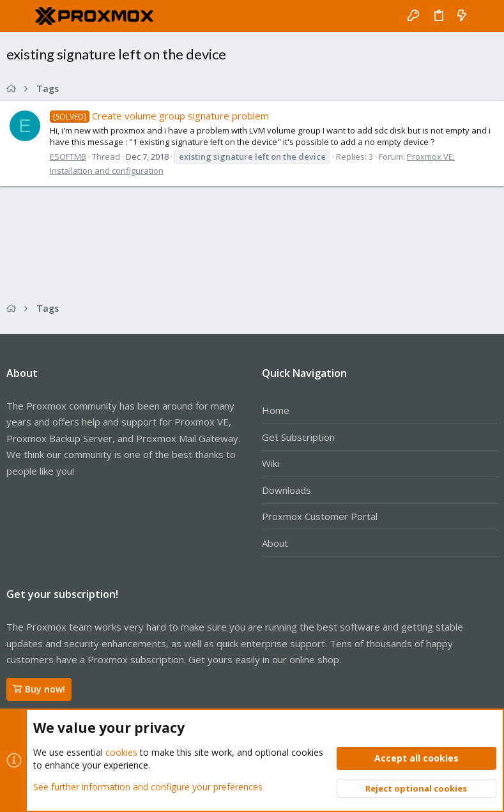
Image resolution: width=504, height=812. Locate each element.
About (275, 543)
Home (276, 410)
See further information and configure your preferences (148, 786)
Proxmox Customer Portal (320, 516)
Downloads (286, 490)
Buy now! (39, 689)
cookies (121, 752)
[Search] (485, 16)
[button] (19, 16)
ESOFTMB (68, 157)
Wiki (271, 463)
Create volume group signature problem (159, 116)
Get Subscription (298, 437)
